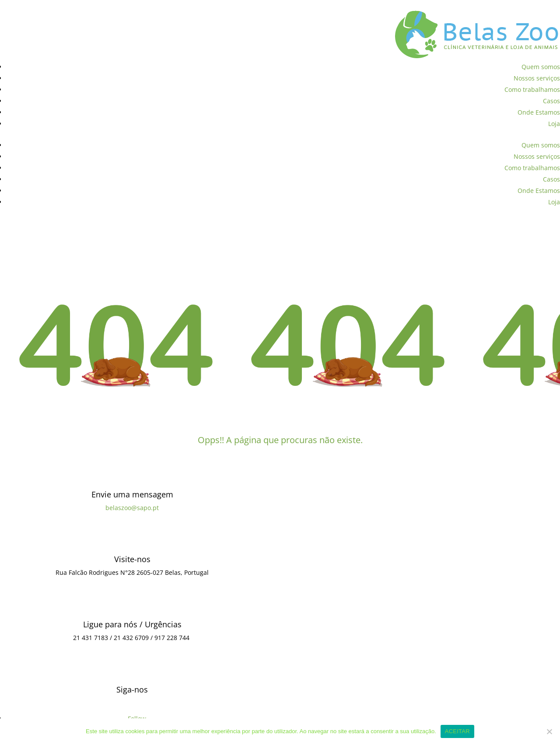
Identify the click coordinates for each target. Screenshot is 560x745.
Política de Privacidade (34, 5)
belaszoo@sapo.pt (132, 508)
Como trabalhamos (532, 89)
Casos (551, 101)
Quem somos (541, 67)
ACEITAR (457, 731)
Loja (554, 124)
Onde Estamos (539, 112)
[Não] (549, 731)
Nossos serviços (537, 78)
